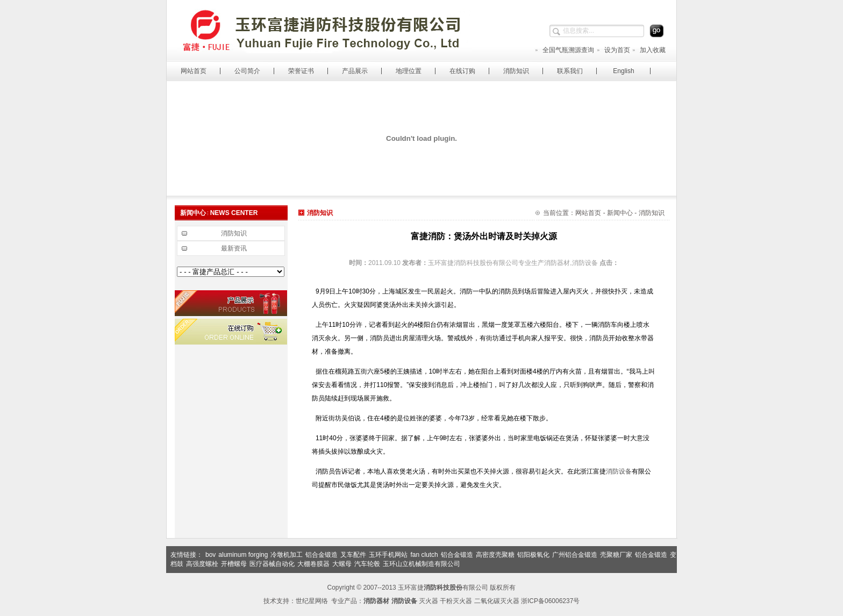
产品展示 (355, 71)
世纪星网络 (312, 601)
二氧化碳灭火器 (497, 601)
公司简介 (247, 71)
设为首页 (613, 50)
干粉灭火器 (456, 601)
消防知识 (516, 71)
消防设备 (619, 471)
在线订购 (462, 71)
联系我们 (570, 71)
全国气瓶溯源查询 (564, 50)
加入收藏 (649, 50)
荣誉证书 (301, 71)
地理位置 (409, 71)
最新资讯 (234, 248)
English (623, 71)
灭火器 (428, 601)
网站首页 (194, 71)
